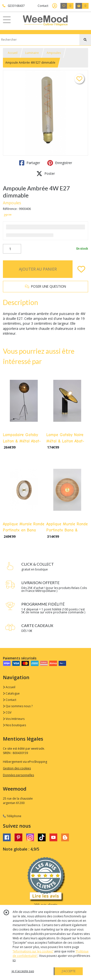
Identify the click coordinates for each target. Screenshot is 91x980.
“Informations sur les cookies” (33, 951)
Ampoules (54, 53)
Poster (46, 174)
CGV (7, 712)
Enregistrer (60, 163)
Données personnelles (18, 775)
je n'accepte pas (23, 971)
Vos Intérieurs (14, 719)
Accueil (13, 53)
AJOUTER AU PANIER (38, 269)
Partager (30, 163)
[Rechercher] (85, 40)
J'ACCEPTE (69, 971)
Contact (43, 6)
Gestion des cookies (17, 768)
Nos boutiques (14, 725)
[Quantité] (12, 249)
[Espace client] (55, 6)
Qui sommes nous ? (18, 706)
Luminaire (32, 53)
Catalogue (11, 693)
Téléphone (12, 816)
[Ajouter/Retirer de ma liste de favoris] (81, 269)
